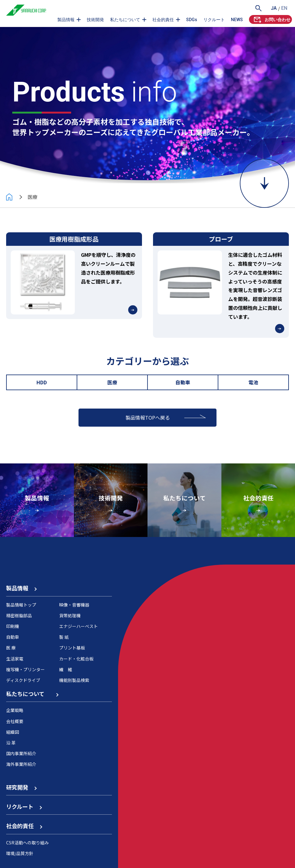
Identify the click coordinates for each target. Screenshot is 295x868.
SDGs (192, 20)
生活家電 (15, 659)
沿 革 (11, 743)
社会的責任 (163, 20)
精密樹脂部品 (19, 615)
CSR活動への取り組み (27, 843)
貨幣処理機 (70, 615)
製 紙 (64, 637)
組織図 (13, 732)
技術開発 (95, 20)
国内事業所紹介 (21, 753)
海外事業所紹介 (21, 764)
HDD (42, 382)
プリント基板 (72, 648)
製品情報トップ (21, 605)
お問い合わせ (271, 19)
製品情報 (66, 20)
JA (274, 8)
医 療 (11, 648)
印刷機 (13, 626)
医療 (112, 382)
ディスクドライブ (23, 680)
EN (284, 8)
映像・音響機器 (74, 605)
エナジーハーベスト (79, 626)
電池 (253, 382)
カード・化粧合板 (76, 659)
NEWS (237, 20)
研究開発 (21, 787)
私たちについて (125, 20)
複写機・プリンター (25, 669)
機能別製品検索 (74, 680)
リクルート (214, 20)
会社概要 (15, 721)
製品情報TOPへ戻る (148, 417)
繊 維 (66, 669)
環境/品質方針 (20, 853)
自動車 (183, 382)
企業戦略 (15, 710)
